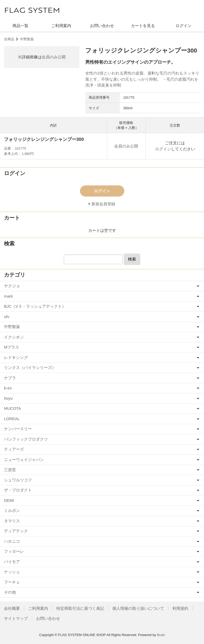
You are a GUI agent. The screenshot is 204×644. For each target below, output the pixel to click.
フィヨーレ (14, 551)
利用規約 (180, 608)
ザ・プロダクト (18, 490)
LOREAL (12, 419)
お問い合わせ (102, 26)
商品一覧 (20, 26)
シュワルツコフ (18, 480)
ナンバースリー (18, 429)
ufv (7, 317)
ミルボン (12, 510)
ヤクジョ (12, 286)
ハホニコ (12, 541)
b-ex (8, 388)
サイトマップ (16, 618)
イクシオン (14, 337)
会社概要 (12, 608)
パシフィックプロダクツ (26, 439)
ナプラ (10, 378)
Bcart (161, 635)
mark (8, 296)
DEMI (9, 500)
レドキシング (16, 357)
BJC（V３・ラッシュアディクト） (35, 306)
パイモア (12, 562)
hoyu (8, 398)
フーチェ (12, 582)
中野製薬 (27, 39)
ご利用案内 (61, 26)
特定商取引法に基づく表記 (80, 608)
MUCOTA (12, 408)
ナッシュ (12, 572)
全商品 (9, 39)
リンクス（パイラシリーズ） (30, 367)
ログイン (184, 26)
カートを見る (143, 26)
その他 (10, 592)
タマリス (12, 521)
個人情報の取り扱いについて (138, 608)
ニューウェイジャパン (24, 460)
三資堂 (10, 470)
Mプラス (12, 347)
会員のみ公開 (54, 57)
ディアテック (16, 531)
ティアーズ (14, 449)
